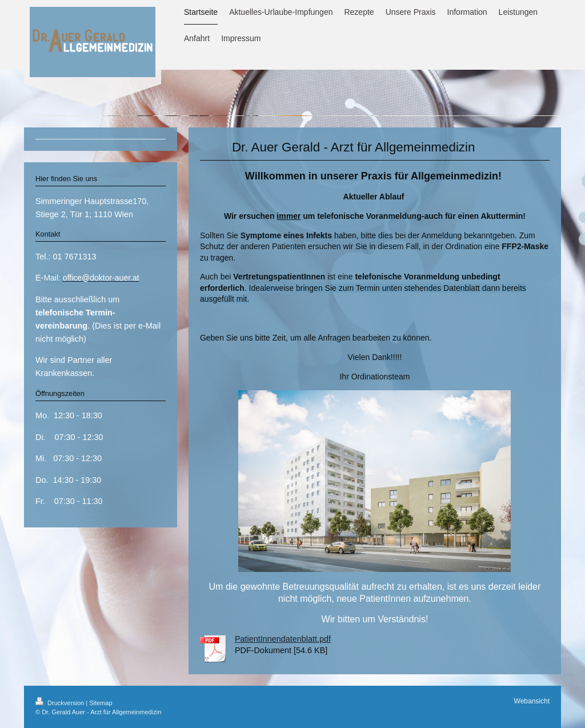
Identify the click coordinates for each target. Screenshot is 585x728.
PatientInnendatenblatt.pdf (283, 639)
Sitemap (101, 703)
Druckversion (61, 703)
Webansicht (532, 701)
